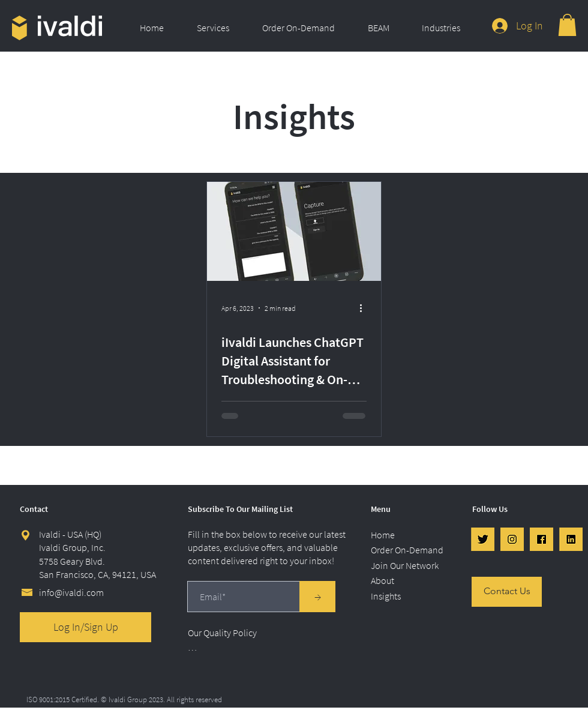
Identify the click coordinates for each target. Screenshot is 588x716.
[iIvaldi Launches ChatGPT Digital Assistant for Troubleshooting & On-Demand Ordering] (294, 231)
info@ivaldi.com (71, 592)
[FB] (541, 539)
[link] (567, 25)
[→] (317, 597)
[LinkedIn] (571, 539)
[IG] (512, 539)
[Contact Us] (507, 592)
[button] (220, 28)
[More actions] (365, 308)
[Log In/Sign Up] (85, 627)
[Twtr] (483, 539)
